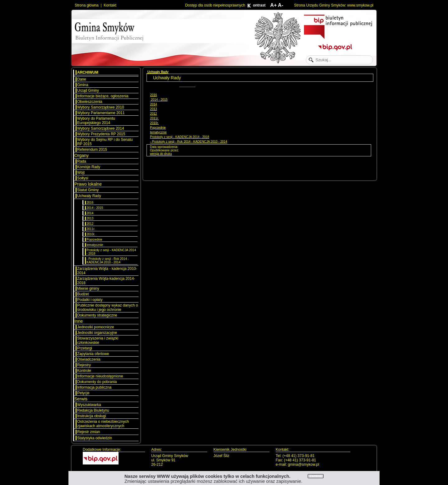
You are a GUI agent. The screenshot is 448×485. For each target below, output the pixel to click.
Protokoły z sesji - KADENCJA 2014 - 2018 (111, 252)
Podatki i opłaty (90, 300)
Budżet (83, 294)
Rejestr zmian (89, 432)
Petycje (83, 393)
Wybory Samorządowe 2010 (101, 107)
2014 (90, 213)
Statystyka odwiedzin (95, 438)
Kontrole (84, 371)
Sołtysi (83, 178)
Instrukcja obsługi (92, 416)
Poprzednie (94, 240)
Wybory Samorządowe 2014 (101, 128)
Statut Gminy (88, 190)
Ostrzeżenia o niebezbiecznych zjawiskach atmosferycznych (103, 424)
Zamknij (316, 476)
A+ (274, 5)
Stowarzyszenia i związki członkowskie (98, 340)
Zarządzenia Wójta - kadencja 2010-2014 (107, 271)
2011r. (91, 229)
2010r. (91, 234)
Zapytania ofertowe (93, 354)
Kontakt (110, 5)
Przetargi (85, 348)
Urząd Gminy (88, 90)
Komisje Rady (89, 167)
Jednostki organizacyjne (97, 333)
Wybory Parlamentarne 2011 (101, 113)
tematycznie (95, 245)
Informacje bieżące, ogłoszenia (103, 96)
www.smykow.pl (360, 5)
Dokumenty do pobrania (97, 382)
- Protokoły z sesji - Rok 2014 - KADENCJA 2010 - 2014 (108, 261)
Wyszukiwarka (89, 405)
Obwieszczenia (90, 102)
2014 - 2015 (95, 208)
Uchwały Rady (89, 196)
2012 (90, 224)
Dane (82, 79)
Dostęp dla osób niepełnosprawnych (215, 5)
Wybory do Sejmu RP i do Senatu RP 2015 (105, 142)
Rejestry (84, 365)
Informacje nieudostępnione (100, 376)
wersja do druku (161, 154)
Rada (82, 161)
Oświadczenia (89, 359)
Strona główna (87, 5)
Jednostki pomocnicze (96, 327)
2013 (90, 218)
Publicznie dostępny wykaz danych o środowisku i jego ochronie (107, 307)
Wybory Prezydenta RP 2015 (101, 134)
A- (280, 5)
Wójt (81, 173)
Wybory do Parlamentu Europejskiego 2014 (96, 121)
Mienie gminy (88, 289)
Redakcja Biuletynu (93, 410)
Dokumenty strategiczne (97, 315)
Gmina (83, 85)
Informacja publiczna (94, 387)
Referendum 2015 (92, 150)
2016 (90, 203)
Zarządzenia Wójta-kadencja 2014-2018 (106, 281)
